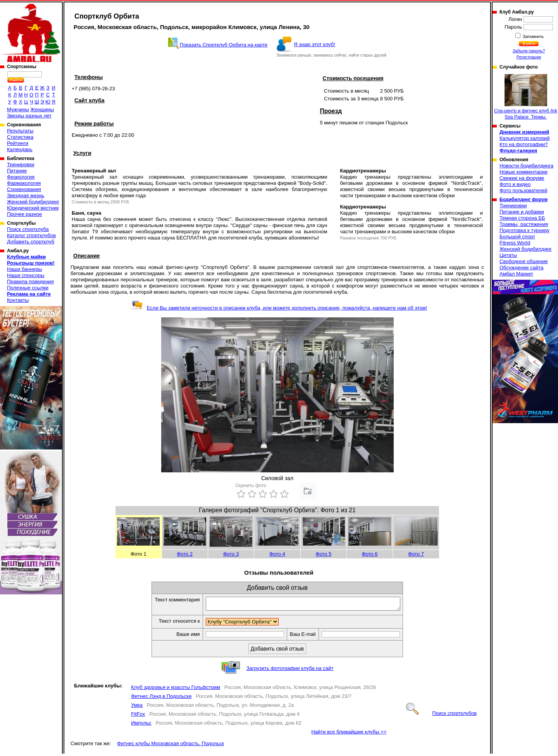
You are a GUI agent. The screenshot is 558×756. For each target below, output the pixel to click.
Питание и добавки (522, 212)
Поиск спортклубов (441, 716)
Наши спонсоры (26, 275)
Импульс (141, 725)
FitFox (138, 716)
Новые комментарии (524, 172)
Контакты (18, 300)
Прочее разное (24, 214)
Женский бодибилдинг (33, 202)
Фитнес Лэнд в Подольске (161, 698)
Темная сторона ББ (522, 218)
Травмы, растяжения (524, 224)
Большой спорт (517, 237)
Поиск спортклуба (28, 229)
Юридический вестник (33, 208)
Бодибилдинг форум (524, 200)
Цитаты (508, 255)
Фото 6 (370, 554)
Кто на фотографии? (524, 144)
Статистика (20, 137)
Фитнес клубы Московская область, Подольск (170, 746)
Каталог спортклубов (31, 235)
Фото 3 (231, 554)
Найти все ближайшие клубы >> (349, 734)
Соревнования (24, 189)
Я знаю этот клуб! (314, 44)
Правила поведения (30, 282)
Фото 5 (323, 554)
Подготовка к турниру (524, 230)
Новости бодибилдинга (526, 166)
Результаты (20, 131)
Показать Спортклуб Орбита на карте (224, 45)
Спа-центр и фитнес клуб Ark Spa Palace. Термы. (526, 97)
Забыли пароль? (529, 51)
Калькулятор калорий (525, 138)
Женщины (42, 109)
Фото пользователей (523, 190)
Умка (137, 707)
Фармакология (24, 183)
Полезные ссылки (28, 288)
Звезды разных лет (29, 116)
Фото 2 (185, 554)
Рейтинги (18, 143)
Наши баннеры (24, 269)
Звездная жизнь (26, 195)
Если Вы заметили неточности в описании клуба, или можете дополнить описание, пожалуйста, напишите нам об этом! (279, 308)
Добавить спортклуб (31, 242)
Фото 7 (416, 554)
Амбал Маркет (516, 274)
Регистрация (529, 57)
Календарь (20, 149)
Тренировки (21, 164)
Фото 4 (277, 554)
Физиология (21, 177)
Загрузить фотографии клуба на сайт (290, 671)
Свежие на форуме (522, 178)
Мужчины (18, 109)
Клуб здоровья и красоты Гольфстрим (176, 690)
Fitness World (515, 243)
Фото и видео (515, 184)
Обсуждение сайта (521, 268)
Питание (17, 171)
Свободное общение (524, 261)
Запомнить (533, 36)
